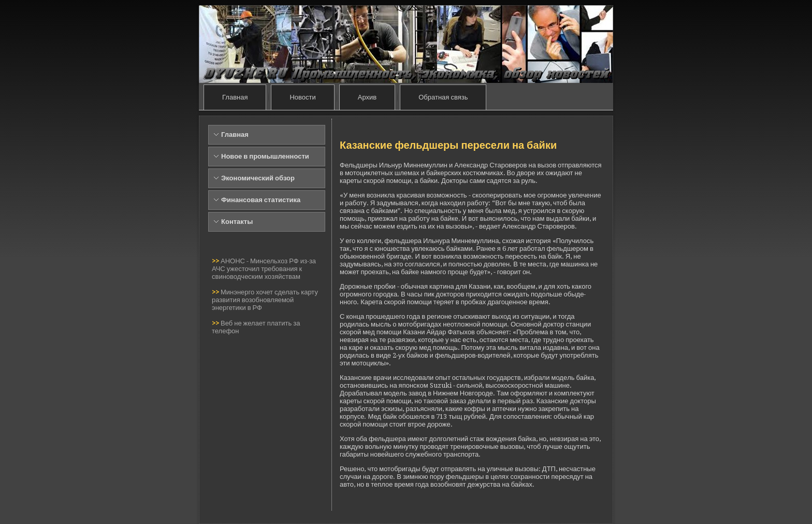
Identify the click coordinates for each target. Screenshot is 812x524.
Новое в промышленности (265, 156)
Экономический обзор (258, 178)
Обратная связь (443, 97)
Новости (302, 97)
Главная (235, 97)
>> (216, 261)
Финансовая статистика (261, 200)
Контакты (237, 222)
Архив (367, 97)
